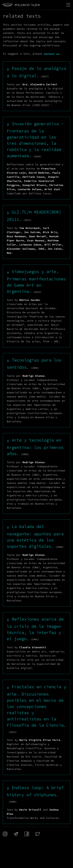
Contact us (51, 54)
